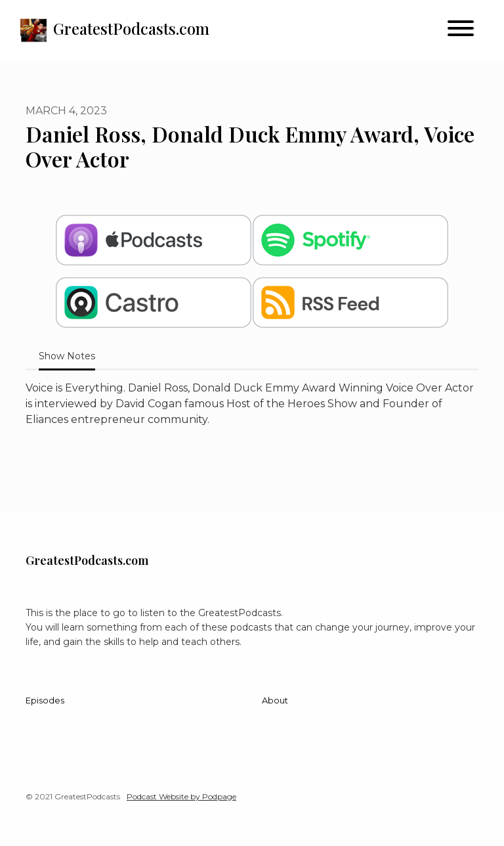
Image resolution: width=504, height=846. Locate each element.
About (275, 701)
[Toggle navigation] (461, 31)
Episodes (45, 701)
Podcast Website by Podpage (181, 796)
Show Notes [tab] (67, 356)
